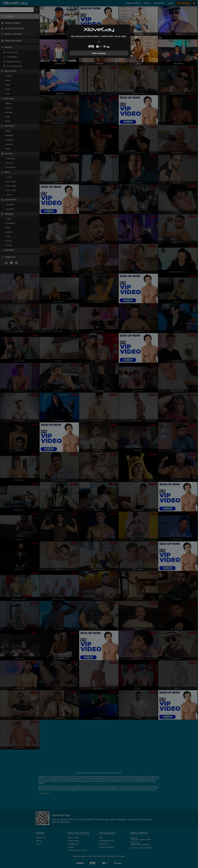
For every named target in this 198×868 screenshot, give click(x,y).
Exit (99, 42)
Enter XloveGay (99, 53)
